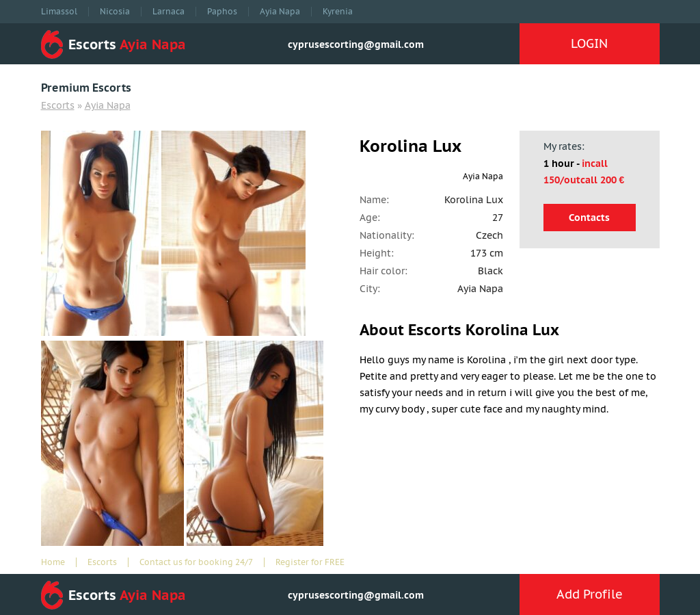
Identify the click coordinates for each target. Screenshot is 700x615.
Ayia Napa (280, 12)
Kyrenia (338, 12)
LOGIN (589, 43)
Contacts (589, 218)
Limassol (59, 12)
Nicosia (115, 12)
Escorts (58, 105)
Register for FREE (310, 562)
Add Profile (590, 594)
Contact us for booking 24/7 (196, 562)
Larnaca (169, 12)
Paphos (222, 12)
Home (53, 562)
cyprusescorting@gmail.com (356, 44)
